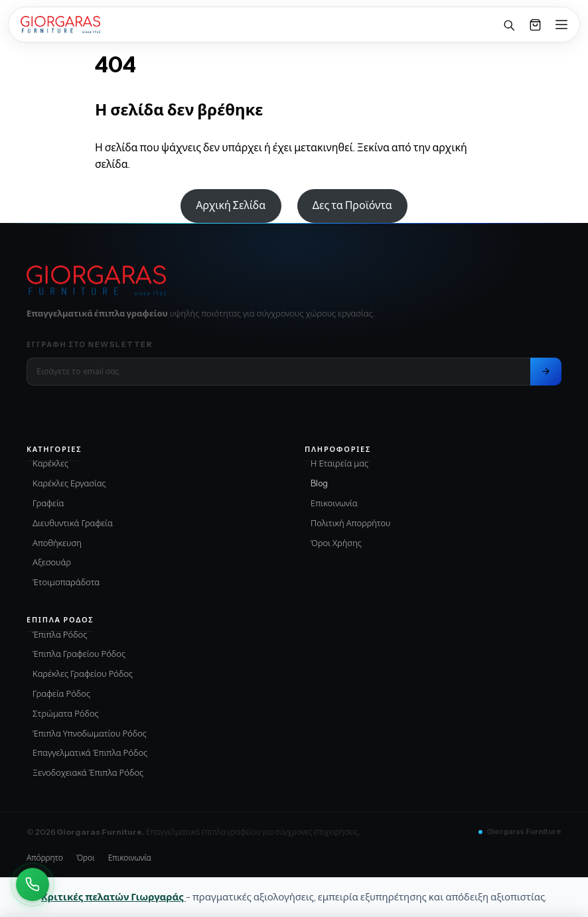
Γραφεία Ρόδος (61, 693)
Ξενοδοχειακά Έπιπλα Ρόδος (88, 772)
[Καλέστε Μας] (33, 884)
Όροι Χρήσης (336, 543)
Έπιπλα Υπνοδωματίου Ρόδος (90, 733)
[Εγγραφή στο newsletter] (546, 372)
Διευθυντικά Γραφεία (73, 523)
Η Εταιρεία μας (339, 463)
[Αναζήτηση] (508, 25)
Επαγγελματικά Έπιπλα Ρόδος (90, 752)
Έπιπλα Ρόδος (60, 634)
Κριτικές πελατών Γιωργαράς (113, 897)
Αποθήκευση (57, 543)
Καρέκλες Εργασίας (69, 483)
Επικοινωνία (334, 503)
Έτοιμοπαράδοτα (66, 582)
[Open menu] (561, 25)
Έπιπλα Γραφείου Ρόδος (79, 654)
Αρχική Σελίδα (231, 205)
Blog (319, 483)
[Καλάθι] (535, 25)
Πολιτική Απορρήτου (351, 523)
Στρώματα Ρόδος (66, 713)
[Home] (60, 25)
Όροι (86, 858)
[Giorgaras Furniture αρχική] (294, 281)
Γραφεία (48, 503)
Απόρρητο (45, 858)
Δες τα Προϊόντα (352, 205)
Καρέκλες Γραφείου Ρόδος (83, 673)
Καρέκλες (50, 463)
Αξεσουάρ (52, 562)
